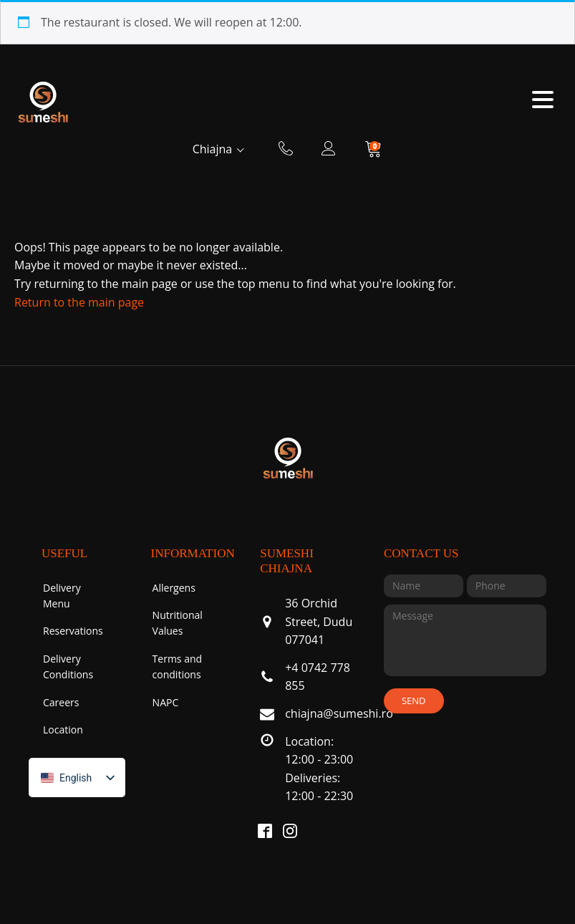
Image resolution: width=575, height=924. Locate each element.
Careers (61, 702)
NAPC (166, 702)
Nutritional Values (178, 623)
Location (63, 730)
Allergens (174, 588)
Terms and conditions (178, 666)
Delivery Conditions (68, 666)
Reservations (73, 631)
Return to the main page (79, 302)
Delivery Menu (62, 596)
